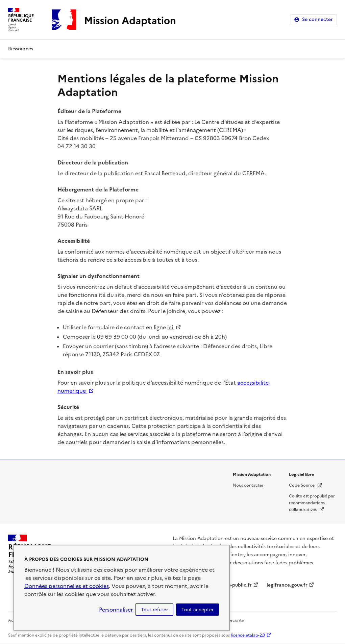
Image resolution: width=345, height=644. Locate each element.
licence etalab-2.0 (248, 635)
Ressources (21, 49)
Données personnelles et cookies (67, 586)
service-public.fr (233, 585)
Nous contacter (248, 485)
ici (174, 327)
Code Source (306, 485)
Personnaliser (116, 610)
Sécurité (236, 620)
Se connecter (317, 19)
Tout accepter (198, 610)
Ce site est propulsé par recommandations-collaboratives (312, 503)
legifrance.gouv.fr (287, 585)
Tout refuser (154, 610)
